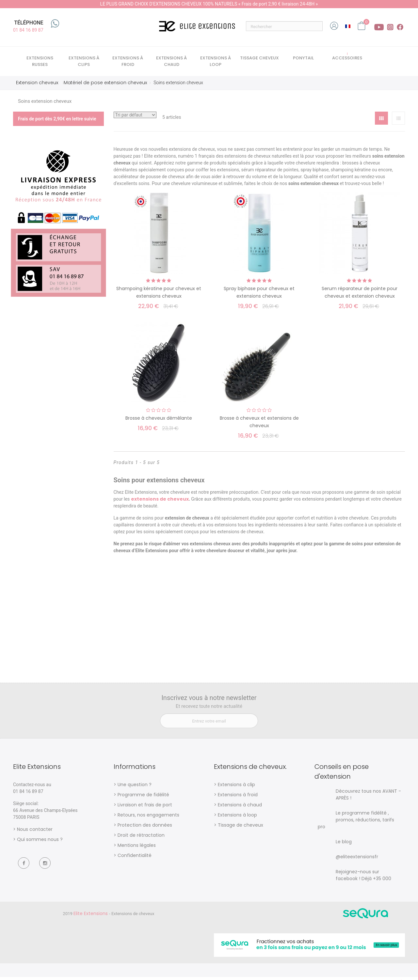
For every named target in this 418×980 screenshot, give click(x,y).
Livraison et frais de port (145, 807)
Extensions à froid (238, 797)
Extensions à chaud (240, 807)
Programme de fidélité (143, 797)
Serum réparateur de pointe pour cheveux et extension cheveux (360, 295)
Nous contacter (35, 832)
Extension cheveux (37, 85)
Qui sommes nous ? (40, 842)
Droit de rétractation (141, 838)
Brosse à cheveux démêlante (159, 421)
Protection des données (145, 828)
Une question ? (135, 787)
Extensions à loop (237, 817)
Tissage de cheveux (241, 828)
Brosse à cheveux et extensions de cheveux (259, 425)
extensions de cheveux (160, 502)
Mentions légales (137, 848)
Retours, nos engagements (148, 817)
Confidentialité (135, 858)
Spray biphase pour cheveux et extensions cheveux (259, 295)
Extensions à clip (236, 787)
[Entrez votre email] (209, 723)
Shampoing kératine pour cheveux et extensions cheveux (159, 295)
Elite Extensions (91, 916)
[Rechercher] (284, 26)
